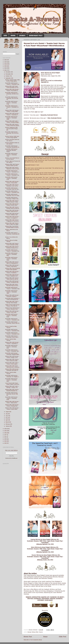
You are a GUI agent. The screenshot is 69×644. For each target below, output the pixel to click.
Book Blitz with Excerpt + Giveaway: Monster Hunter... (12, 150)
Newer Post (28, 637)
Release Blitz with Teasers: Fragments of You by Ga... (12, 221)
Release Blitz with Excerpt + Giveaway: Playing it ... (12, 296)
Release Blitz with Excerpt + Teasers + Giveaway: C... (12, 343)
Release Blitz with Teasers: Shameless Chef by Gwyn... (12, 168)
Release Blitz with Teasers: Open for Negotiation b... (12, 263)
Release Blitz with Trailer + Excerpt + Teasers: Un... (12, 387)
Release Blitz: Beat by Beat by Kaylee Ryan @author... (13, 269)
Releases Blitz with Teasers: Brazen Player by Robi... (12, 165)
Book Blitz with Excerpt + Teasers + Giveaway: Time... (12, 155)
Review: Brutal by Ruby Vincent (11, 327)
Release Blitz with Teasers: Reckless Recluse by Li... (12, 247)
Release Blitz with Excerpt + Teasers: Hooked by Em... (12, 282)
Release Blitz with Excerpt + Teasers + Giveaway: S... (12, 114)
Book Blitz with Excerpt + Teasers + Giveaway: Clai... (12, 84)
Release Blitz (35, 632)
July (7, 414)
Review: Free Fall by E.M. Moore (12, 238)
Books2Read (45, 543)
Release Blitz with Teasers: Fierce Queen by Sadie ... (12, 360)
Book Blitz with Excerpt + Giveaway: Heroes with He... (12, 394)
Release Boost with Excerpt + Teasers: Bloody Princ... (13, 309)
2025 (6, 62)
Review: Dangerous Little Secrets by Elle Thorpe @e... (11, 129)
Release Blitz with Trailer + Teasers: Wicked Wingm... (12, 122)
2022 (6, 68)
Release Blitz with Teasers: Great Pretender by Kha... (12, 244)
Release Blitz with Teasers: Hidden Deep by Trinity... (12, 201)
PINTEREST (41, 600)
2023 (6, 66)
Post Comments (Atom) (36, 640)
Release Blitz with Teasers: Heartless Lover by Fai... (12, 185)
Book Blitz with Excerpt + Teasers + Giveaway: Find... (13, 288)
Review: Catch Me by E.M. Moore (12, 230)
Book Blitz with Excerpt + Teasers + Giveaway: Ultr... (12, 192)
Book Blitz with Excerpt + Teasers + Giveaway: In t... (12, 171)
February (8, 424)
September (8, 78)
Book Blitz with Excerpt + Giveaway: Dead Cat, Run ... (12, 189)
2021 (6, 70)
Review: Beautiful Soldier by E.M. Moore (12, 143)
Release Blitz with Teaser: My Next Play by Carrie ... (12, 285)
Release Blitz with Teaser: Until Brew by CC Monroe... (13, 367)
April (7, 420)
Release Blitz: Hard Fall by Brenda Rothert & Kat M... (12, 227)
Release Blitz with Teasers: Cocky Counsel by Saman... (12, 125)
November (8, 74)
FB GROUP (61, 597)
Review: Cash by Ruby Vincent (11, 340)
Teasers (41, 632)
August (7, 412)
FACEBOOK (53, 597)
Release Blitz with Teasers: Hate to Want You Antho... (12, 224)
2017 (6, 435)
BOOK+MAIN (49, 600)
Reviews (13, 36)
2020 (6, 429)
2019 (6, 431)
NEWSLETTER (36, 597)
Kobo (45, 541)
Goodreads (30, 541)
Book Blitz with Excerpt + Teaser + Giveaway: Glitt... (12, 351)
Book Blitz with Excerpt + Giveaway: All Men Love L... (12, 94)
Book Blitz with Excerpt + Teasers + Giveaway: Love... (12, 178)
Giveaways (22, 36)
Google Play (59, 541)
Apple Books (51, 541)
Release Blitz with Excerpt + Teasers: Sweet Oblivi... (12, 409)
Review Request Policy (36, 36)
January (8, 426)
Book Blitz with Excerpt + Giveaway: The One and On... (12, 98)
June (7, 416)
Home (5, 36)
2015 (6, 439)
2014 (6, 441)
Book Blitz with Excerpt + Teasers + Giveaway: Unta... (12, 254)
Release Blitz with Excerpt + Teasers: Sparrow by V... (12, 211)
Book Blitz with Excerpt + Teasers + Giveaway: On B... (12, 107)
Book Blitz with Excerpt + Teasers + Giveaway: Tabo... (12, 292)
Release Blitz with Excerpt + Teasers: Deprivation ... (12, 266)
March (7, 422)
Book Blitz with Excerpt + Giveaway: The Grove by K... (12, 133)
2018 (6, 433)
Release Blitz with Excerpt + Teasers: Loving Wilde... (12, 111)
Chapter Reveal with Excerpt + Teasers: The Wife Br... (13, 305)
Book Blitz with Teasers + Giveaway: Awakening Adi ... (12, 234)
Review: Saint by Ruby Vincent (11, 373)
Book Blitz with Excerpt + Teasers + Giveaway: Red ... (13, 330)
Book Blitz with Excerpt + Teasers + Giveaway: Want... (12, 259)
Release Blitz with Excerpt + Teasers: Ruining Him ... (12, 405)
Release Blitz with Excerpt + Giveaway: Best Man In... (12, 370)
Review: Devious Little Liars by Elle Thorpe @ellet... (12, 137)
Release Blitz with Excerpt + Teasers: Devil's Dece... (12, 205)
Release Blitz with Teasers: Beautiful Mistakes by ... (12, 390)
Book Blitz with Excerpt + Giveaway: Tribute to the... (12, 198)
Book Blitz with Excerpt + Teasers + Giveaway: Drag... (12, 103)
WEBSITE (28, 597)
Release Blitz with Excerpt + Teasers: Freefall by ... (12, 272)
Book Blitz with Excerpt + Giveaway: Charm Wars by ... (12, 323)
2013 (6, 443)
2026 (6, 60)
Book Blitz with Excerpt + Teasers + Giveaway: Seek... (12, 398)
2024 (6, 64)
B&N (41, 541)
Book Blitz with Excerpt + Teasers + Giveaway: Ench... (12, 316)
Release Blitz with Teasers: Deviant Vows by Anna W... (12, 208)
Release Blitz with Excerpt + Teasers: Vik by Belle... (12, 182)
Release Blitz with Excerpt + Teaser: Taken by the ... (12, 402)
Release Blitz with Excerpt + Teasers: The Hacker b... (12, 90)
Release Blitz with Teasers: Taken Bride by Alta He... (12, 279)
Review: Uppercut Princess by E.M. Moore (13, 162)
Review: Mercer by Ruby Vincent (11, 241)
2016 (6, 437)
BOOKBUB (59, 599)
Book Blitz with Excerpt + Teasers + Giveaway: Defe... (12, 347)
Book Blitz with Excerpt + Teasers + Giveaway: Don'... (13, 333)
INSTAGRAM (45, 599)
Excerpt (29, 632)
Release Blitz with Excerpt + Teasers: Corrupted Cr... (12, 217)
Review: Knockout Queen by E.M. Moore (12, 140)
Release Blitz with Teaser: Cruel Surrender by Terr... (12, 87)
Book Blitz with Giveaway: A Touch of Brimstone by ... (12, 299)
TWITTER (30, 599)
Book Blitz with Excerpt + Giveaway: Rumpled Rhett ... (13, 354)
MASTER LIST (45, 597)
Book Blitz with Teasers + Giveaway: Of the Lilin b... (12, 337)
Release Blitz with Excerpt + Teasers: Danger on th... (12, 357)
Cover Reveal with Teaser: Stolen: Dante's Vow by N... (12, 384)
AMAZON (53, 599)
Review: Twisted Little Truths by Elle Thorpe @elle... (13, 81)
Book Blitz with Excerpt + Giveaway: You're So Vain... (13, 195)
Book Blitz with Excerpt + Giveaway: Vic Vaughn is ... (12, 376)
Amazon (36, 541)
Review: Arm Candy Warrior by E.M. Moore (12, 159)
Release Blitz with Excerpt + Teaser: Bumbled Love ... (12, 275)
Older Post (63, 637)
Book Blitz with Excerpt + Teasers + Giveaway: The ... (13, 175)
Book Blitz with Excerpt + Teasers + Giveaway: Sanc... (12, 380)
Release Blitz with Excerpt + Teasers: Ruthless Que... (12, 214)
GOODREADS (37, 599)
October (8, 76)
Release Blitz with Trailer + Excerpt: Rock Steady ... (12, 302)
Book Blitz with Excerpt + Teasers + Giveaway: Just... (13, 319)
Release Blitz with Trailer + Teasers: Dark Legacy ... (12, 363)
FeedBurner (15, 458)
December (8, 72)
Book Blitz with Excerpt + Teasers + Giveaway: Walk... (12, 118)
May (7, 418)
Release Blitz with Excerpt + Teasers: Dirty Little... (12, 312)
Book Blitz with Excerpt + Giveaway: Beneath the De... (13, 147)
